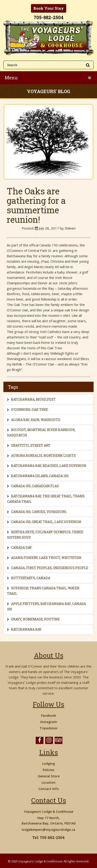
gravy (16, 619)
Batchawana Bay (26, 466)
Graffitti (20, 445)
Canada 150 (59, 476)
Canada (18, 568)
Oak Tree (40, 410)
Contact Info (49, 789)
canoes (39, 512)
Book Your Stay (49, 8)
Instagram (49, 722)
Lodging (49, 764)
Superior (20, 588)
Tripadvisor (49, 728)
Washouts (50, 420)
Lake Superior (73, 466)
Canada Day (21, 548)
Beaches (50, 466)
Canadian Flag (45, 486)
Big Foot (19, 430)
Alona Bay (20, 420)
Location (48, 782)
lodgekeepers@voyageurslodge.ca (48, 830)
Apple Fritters (25, 604)
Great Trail (43, 522)
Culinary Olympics (53, 532)
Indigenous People (71, 568)
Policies (48, 770)
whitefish (71, 558)
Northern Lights (60, 456)
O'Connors (21, 410)
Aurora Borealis (27, 456)
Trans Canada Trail (48, 588)
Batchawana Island (29, 476)
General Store (49, 776)
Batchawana (23, 399)
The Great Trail (57, 496)
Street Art (40, 445)
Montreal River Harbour (51, 430)
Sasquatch (17, 435)
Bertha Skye (23, 532)
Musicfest (46, 399)
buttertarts (23, 578)
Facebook (49, 715)
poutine (52, 619)
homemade (33, 619)
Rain (35, 420)
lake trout (50, 558)
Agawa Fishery (24, 558)
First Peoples (39, 568)
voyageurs (56, 512)
